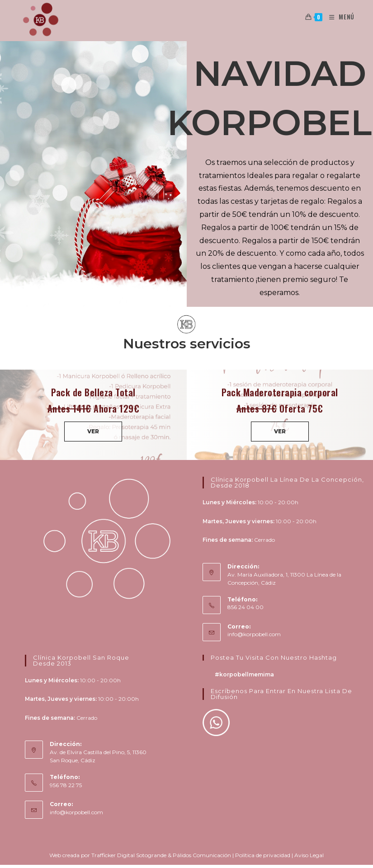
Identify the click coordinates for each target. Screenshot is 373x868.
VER (93, 431)
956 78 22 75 (66, 785)
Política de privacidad (263, 855)
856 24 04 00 (246, 607)
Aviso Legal (309, 855)
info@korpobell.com (254, 634)
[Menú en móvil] (338, 17)
